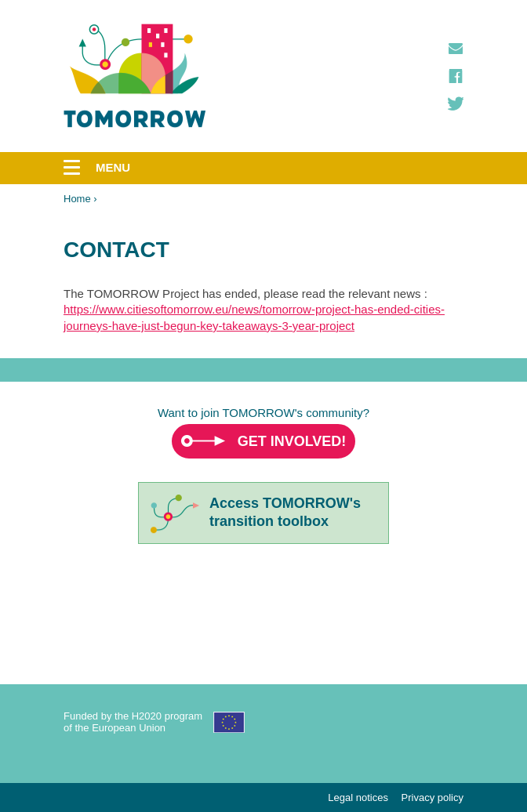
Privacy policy (433, 797)
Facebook (456, 76)
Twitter (456, 103)
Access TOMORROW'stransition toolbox (285, 512)
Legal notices (358, 797)
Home (77, 199)
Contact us (456, 49)
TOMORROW (135, 76)
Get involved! (292, 441)
